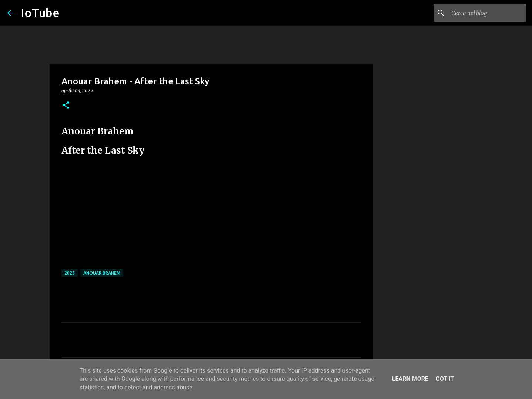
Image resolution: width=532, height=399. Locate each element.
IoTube (40, 13)
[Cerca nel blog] (487, 13)
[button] (66, 106)
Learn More (410, 379)
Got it (445, 379)
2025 (70, 273)
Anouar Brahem (102, 273)
